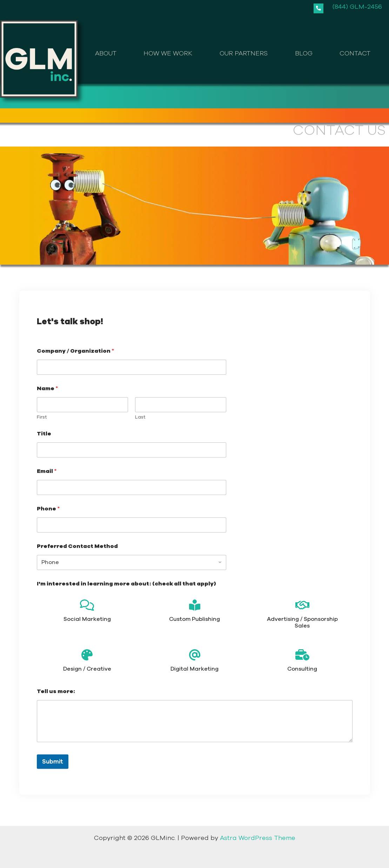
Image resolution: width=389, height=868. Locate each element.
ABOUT (106, 53)
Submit (53, 762)
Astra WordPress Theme (258, 838)
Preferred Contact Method (77, 546)
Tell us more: (56, 691)
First (42, 417)
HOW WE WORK (168, 53)
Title (44, 434)
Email (47, 471)
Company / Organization (76, 351)
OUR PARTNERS (244, 53)
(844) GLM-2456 (357, 7)
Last (140, 417)
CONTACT (355, 53)
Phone (48, 509)
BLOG (304, 53)
